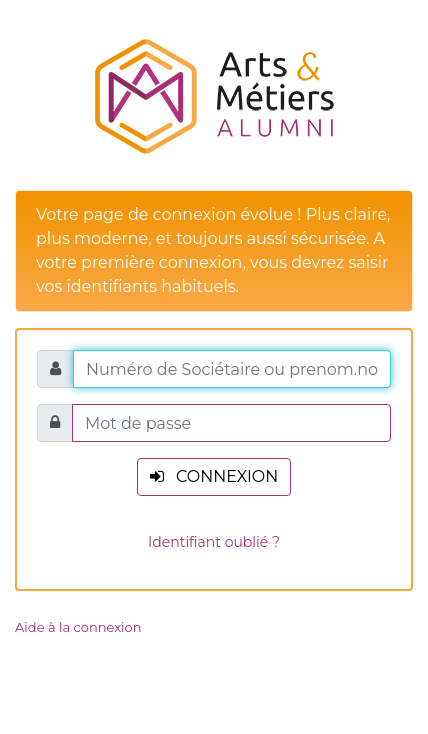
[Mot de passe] (231, 423)
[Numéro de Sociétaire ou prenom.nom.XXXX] (232, 369)
